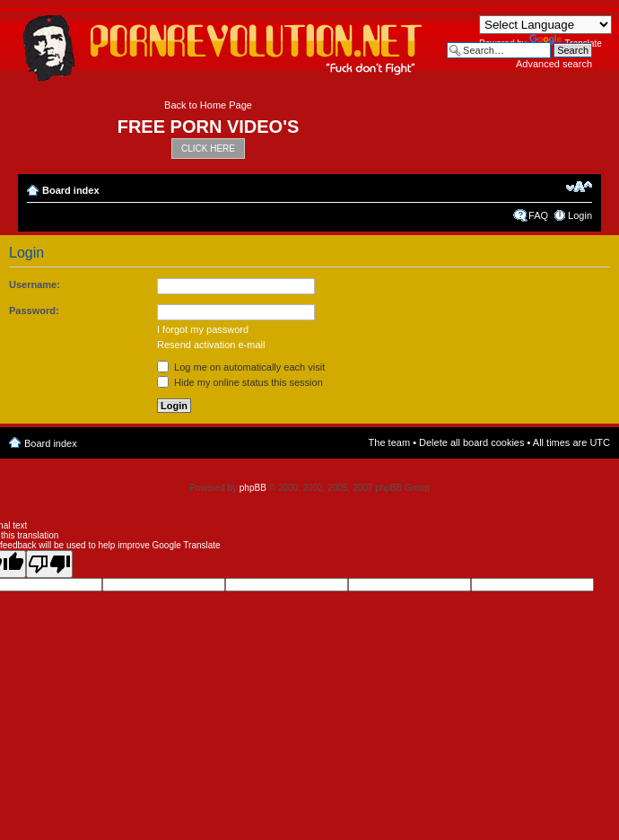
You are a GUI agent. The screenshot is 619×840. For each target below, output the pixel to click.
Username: (35, 284)
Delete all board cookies (471, 442)
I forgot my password (203, 329)
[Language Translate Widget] (545, 25)
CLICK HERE (208, 149)
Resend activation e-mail (211, 345)
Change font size (579, 187)
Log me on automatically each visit (241, 367)
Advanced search (554, 64)
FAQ (538, 215)
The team (389, 442)
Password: (34, 311)
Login (580, 215)
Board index (71, 190)
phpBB (253, 488)
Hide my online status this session (240, 382)
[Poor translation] (49, 564)
